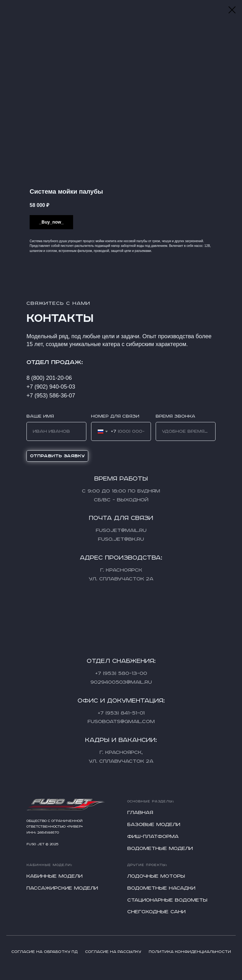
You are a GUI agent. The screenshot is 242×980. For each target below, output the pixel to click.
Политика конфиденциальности (190, 952)
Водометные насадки (161, 888)
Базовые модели (154, 825)
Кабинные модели (55, 876)
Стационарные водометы (167, 900)
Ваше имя (40, 416)
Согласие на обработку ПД (44, 952)
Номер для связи (115, 416)
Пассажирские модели (62, 888)
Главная (140, 813)
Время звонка (176, 416)
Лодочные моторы (156, 876)
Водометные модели (160, 849)
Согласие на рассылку (113, 952)
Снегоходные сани (156, 912)
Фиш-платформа (153, 837)
